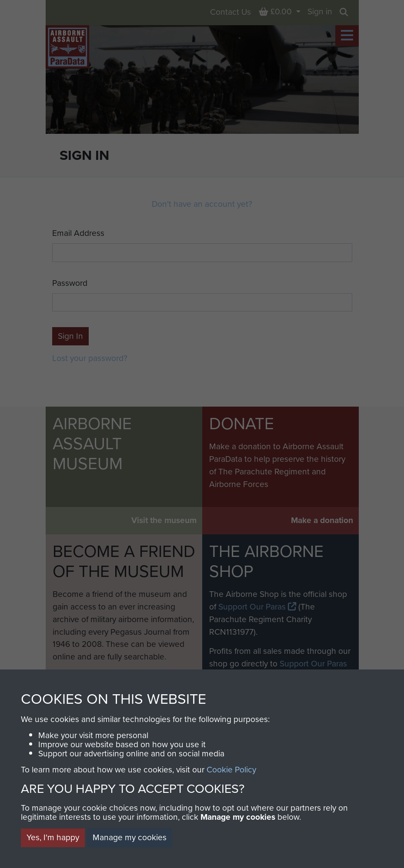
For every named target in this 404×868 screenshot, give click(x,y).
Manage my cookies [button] (130, 837)
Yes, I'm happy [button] (53, 837)
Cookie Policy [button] (231, 770)
